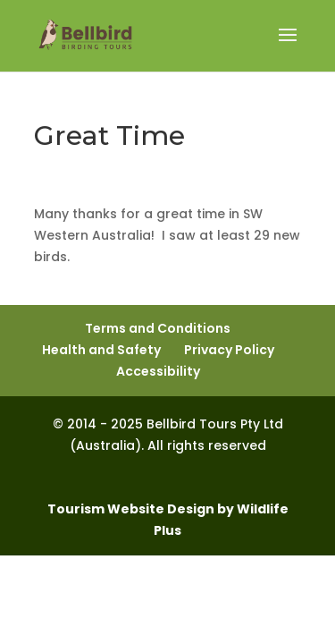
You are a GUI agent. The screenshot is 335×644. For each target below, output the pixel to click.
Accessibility (158, 371)
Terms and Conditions (158, 328)
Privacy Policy (229, 350)
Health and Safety (101, 350)
